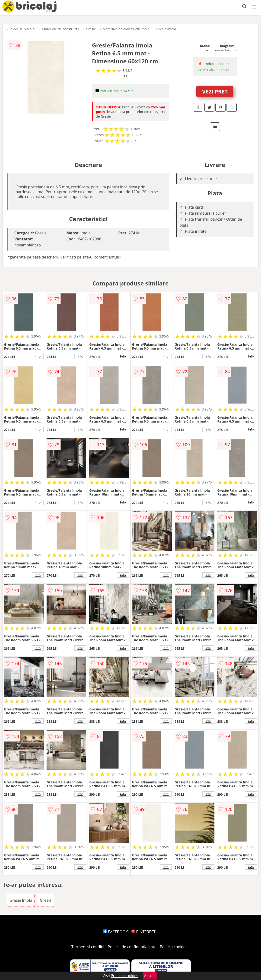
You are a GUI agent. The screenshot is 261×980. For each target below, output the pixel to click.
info (38, 356)
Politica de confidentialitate (132, 947)
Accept (150, 976)
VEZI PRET (215, 91)
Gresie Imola (166, 29)
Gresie (91, 29)
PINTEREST (143, 932)
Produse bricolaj (22, 29)
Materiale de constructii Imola (126, 29)
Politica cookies (174, 947)
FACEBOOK (115, 932)
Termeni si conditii (88, 947)
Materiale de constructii (61, 29)
